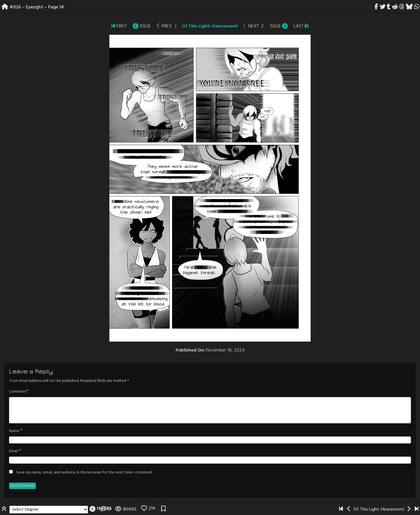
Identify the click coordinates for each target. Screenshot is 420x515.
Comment (18, 392)
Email (14, 451)
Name (14, 431)
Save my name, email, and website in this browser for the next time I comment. (85, 473)
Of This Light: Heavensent (210, 26)
